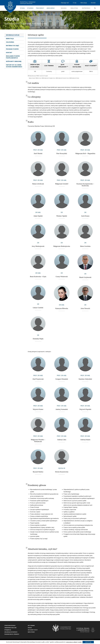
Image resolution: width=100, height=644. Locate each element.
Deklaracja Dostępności (11, 632)
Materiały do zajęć (12, 46)
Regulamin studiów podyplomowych (13, 57)
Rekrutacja (84, 3)
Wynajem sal (8, 630)
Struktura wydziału (10, 626)
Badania (64, 8)
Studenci (30, 8)
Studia (22, 8)
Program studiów (12, 49)
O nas (75, 3)
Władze (30, 628)
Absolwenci (51, 8)
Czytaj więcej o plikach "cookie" (74, 642)
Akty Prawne (31, 626)
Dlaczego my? (65, 3)
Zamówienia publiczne (10, 628)
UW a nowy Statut (33, 630)
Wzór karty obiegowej (14, 61)
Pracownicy (40, 8)
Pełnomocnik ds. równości (12, 634)
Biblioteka (74, 8)
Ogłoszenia (10, 42)
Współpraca (86, 8)
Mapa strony (31, 632)
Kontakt (93, 3)
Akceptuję (88, 642)
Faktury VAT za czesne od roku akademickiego (14, 66)
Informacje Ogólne (13, 35)
